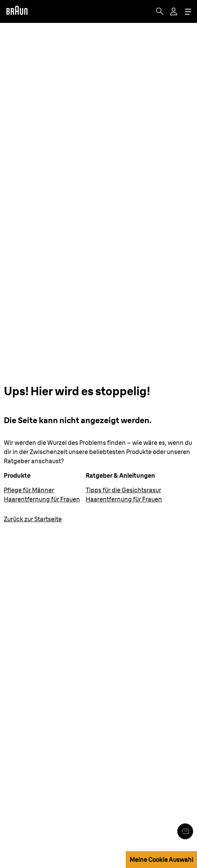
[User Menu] (174, 11)
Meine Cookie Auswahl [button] (161, 860)
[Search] (160, 11)
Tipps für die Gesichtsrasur (123, 490)
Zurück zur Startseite (33, 519)
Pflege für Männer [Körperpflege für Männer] (29, 490)
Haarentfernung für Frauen (42, 499)
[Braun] (17, 11)
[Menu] (188, 12)
